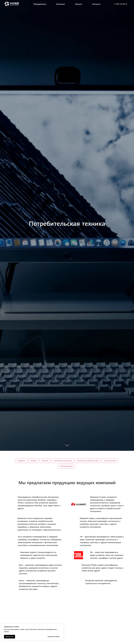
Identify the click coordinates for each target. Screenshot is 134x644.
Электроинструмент (67, 466)
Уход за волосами (110, 461)
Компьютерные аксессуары (63, 461)
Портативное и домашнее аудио (88, 461)
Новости (79, 4)
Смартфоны (21, 461)
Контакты (96, 4)
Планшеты (45, 461)
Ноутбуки (33, 461)
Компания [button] (61, 4)
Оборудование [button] (40, 4)
